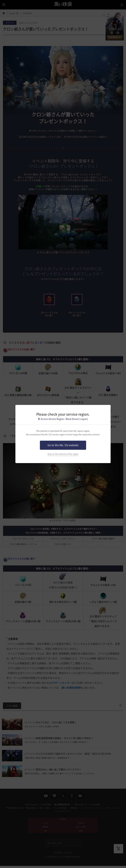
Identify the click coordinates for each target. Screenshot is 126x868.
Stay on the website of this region (63, 454)
